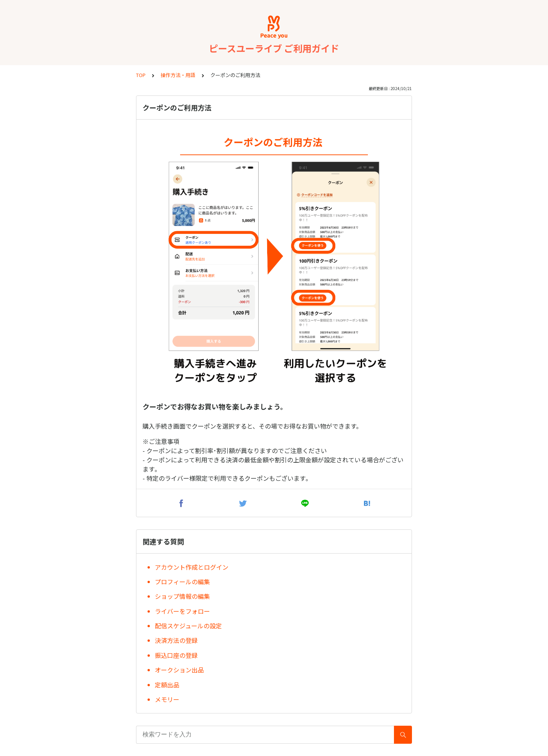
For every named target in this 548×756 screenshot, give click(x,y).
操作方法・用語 (178, 75)
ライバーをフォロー (182, 611)
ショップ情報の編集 (182, 596)
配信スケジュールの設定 (188, 626)
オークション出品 (179, 670)
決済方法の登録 (176, 640)
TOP (141, 75)
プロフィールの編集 (182, 582)
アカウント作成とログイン (192, 567)
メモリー (167, 699)
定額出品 (167, 685)
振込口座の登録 (176, 655)
